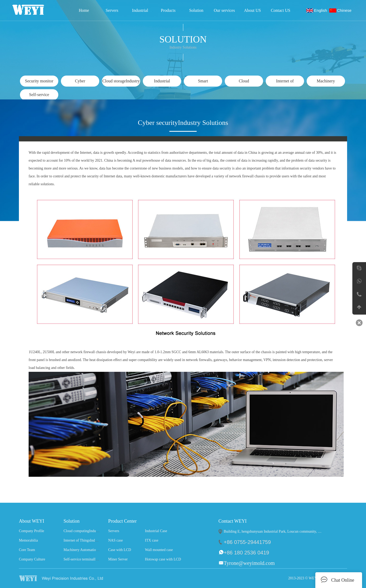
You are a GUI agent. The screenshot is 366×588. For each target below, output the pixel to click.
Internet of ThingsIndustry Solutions (90, 540)
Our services (224, 10)
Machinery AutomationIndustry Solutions (94, 550)
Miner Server (118, 559)
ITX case (152, 540)
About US (252, 10)
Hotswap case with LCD (163, 559)
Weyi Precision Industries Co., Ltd (35, 10)
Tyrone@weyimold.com (249, 563)
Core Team (27, 550)
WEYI (71, 578)
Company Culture (32, 559)
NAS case (116, 540)
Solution (196, 10)
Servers (112, 10)
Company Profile (32, 531)
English (322, 10)
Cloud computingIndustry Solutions (90, 531)
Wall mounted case (159, 550)
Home (84, 10)
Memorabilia (28, 540)
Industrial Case (140, 12)
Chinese (345, 10)
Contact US (280, 10)
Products (168, 10)
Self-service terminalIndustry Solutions (92, 559)
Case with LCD (120, 550)
